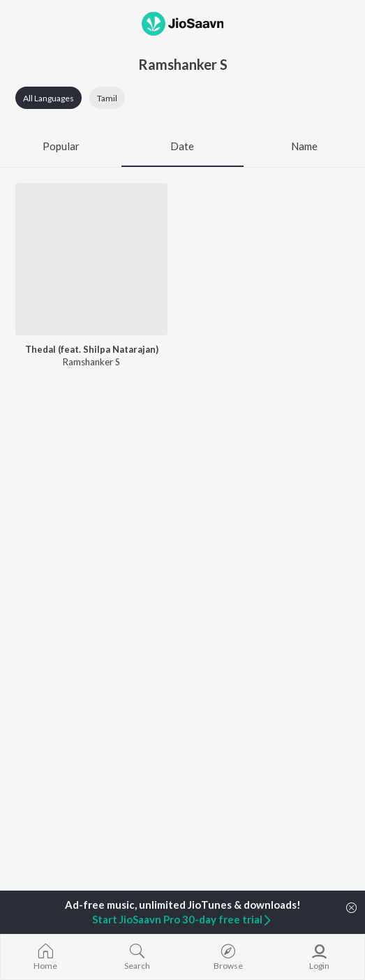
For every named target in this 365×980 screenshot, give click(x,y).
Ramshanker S (91, 362)
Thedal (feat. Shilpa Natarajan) (92, 349)
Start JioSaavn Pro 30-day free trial (182, 919)
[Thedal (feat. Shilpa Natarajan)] (91, 259)
